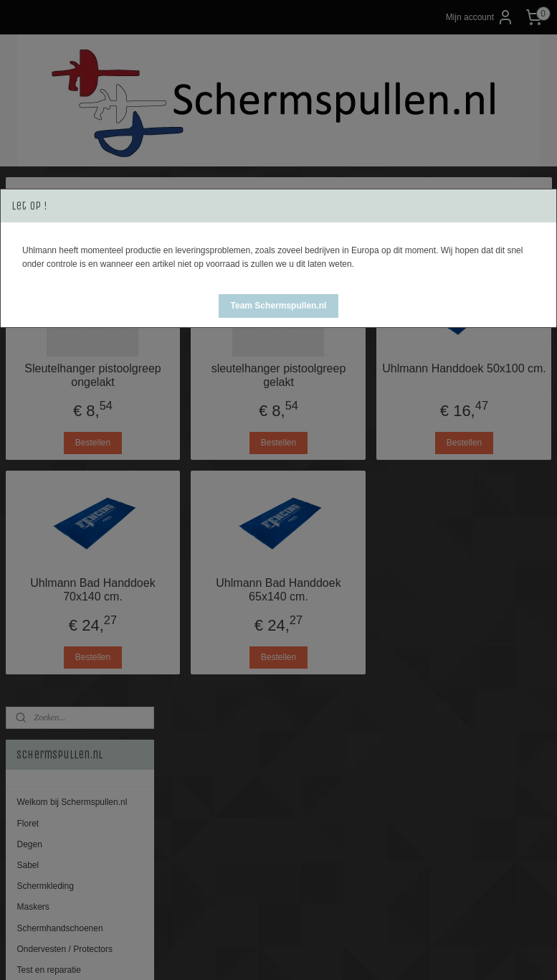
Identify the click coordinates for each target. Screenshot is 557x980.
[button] (279, 306)
